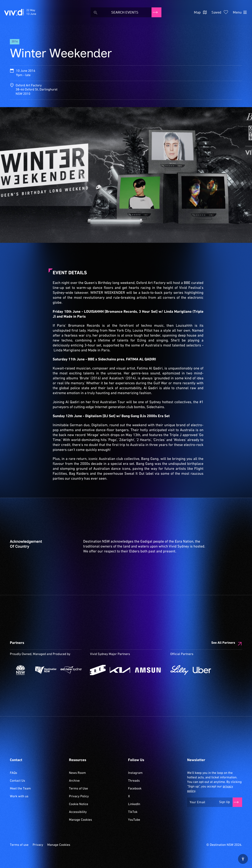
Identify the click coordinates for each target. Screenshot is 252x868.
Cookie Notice (79, 804)
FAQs (13, 773)
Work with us (19, 796)
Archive (74, 781)
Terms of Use (78, 789)
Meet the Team (20, 789)
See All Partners (223, 643)
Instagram (135, 773)
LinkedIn (134, 804)
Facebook (135, 789)
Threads (134, 781)
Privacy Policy (79, 796)
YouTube (134, 820)
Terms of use (19, 845)
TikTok (133, 812)
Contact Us (17, 781)
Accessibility (78, 812)
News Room (77, 773)
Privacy (38, 845)
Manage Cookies (80, 820)
